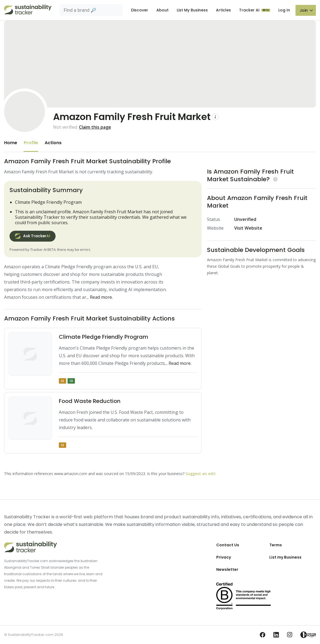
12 (63, 381)
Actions (53, 143)
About (162, 10)
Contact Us (228, 545)
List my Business (285, 557)
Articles (223, 10)
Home (11, 143)
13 (71, 381)
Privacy (224, 557)
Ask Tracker (33, 236)
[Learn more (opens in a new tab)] (275, 179)
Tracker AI (250, 10)
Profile (31, 143)
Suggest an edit (201, 474)
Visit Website (248, 228)
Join (304, 10)
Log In (284, 10)
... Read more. (100, 297)
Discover (140, 10)
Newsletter (227, 569)
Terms (276, 545)
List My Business (192, 10)
